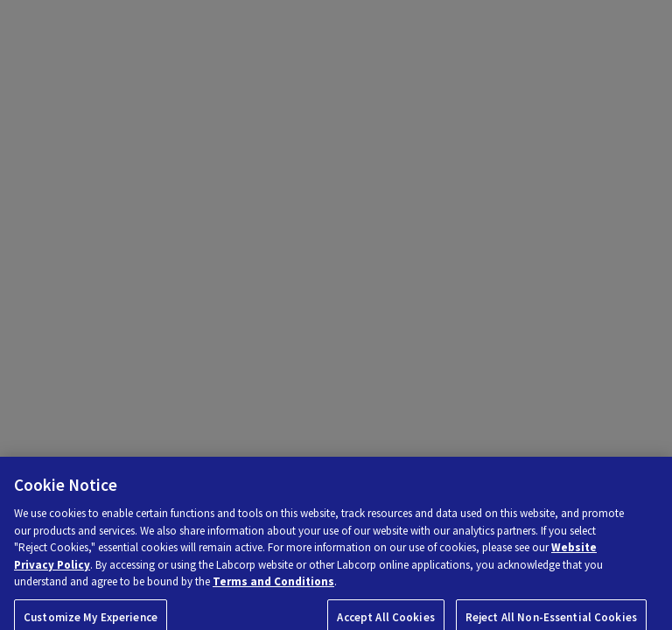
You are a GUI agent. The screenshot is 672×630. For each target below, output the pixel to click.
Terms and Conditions (273, 588)
